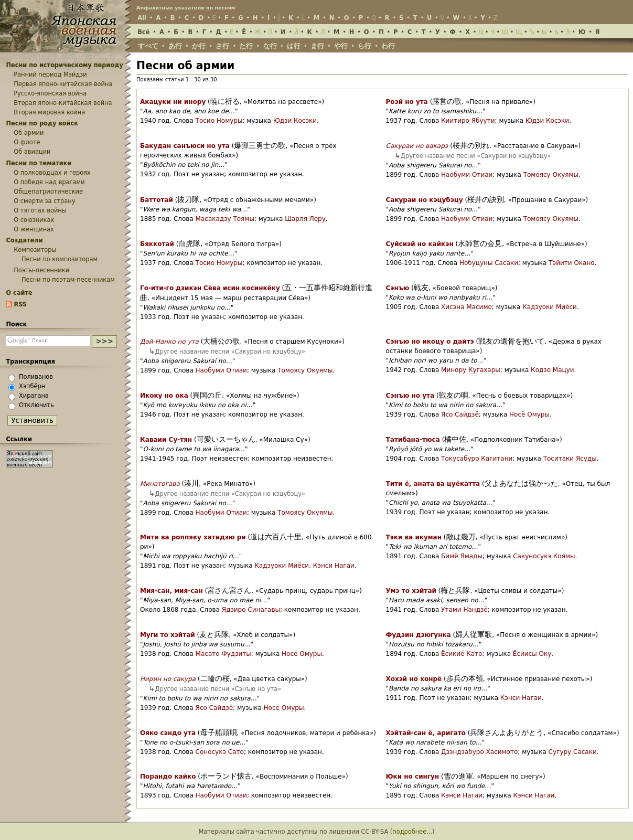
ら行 (364, 46)
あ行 (175, 46)
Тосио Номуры (219, 121)
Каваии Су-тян (166, 440)
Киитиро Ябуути (468, 121)
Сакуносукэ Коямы (544, 556)
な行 (270, 46)
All (142, 18)
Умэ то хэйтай (411, 591)
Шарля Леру (305, 219)
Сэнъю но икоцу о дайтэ (430, 342)
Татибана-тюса (413, 440)
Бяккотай (157, 244)
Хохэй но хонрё (414, 679)
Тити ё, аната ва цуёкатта (433, 484)
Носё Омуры (529, 414)
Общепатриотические (48, 192)
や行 (341, 46)
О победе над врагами (49, 182)
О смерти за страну (44, 201)
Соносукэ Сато (220, 752)
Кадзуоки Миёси (550, 307)
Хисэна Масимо (466, 307)
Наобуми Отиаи (467, 175)
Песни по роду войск (42, 123)
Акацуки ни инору (173, 102)
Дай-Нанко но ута (169, 342)
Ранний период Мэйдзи (50, 75)
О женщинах (34, 229)
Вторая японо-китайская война (63, 103)
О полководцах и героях (52, 173)
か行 (199, 46)
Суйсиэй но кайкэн (420, 244)
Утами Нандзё (464, 610)
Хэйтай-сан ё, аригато (426, 733)
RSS (20, 304)
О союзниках (34, 220)
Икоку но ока (164, 396)
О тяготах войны (40, 210)
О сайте (19, 293)
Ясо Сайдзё (460, 414)
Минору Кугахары (471, 370)
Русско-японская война (50, 93)
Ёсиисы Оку (532, 654)
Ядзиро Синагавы (251, 610)
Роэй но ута (407, 102)
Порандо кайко (168, 777)
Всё (143, 32)
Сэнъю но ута (410, 396)
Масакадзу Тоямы (225, 219)
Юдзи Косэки (295, 121)
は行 (294, 46)
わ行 (388, 46)
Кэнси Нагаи (334, 566)
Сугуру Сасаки (573, 752)
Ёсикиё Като (462, 654)
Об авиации (32, 152)
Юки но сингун (413, 777)
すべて (148, 46)
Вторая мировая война (49, 112)
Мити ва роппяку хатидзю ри (193, 537)
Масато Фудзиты (223, 654)
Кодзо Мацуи (552, 370)
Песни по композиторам (60, 259)
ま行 (317, 46)
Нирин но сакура (168, 679)
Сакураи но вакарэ (417, 146)
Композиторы (35, 250)
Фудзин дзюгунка (419, 635)
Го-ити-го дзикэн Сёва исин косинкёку (210, 288)
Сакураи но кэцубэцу (425, 200)
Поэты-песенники (41, 270)
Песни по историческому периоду (65, 65)
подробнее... (412, 832)
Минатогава (160, 484)
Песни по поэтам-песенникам (68, 280)
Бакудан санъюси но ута (185, 146)
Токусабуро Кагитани (477, 459)
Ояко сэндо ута (168, 733)
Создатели (24, 240)
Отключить (36, 405)
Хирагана (34, 396)
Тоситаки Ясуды (570, 459)
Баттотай (157, 200)
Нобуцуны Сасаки (489, 263)
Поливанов (36, 377)
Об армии (29, 133)
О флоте (27, 142)
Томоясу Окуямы (551, 175)
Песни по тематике (39, 163)
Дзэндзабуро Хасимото (479, 752)
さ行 (222, 46)
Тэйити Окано (571, 263)
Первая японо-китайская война (63, 84)
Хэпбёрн (32, 386)
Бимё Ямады (462, 556)
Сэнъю (398, 288)
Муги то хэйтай (168, 635)
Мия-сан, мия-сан (171, 591)
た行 (246, 46)
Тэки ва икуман (414, 537)
